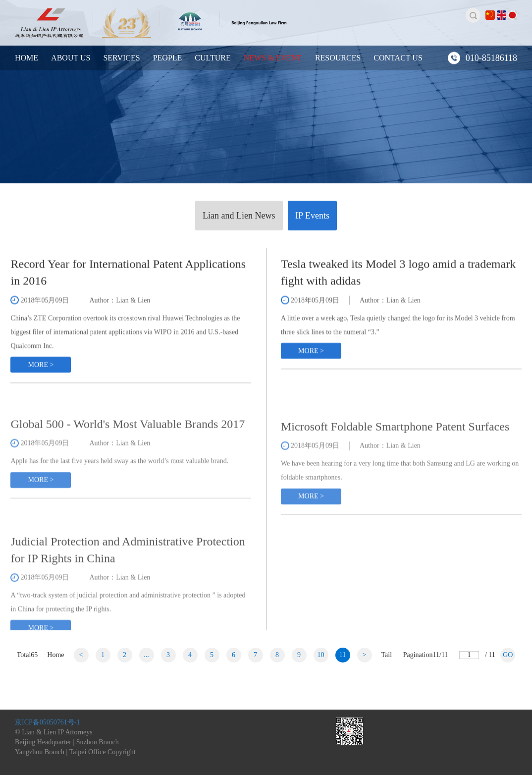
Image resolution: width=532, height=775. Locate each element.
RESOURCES (338, 58)
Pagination (426, 655)
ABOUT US (71, 58)
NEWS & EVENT (273, 58)
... (146, 655)
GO (508, 655)
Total (27, 655)
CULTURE (213, 58)
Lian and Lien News (239, 216)
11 (343, 655)
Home (55, 655)
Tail (387, 655)
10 (321, 655)
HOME (27, 58)
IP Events (312, 216)
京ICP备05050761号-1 (47, 722)
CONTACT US (398, 58)
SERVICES (121, 58)
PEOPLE (168, 58)
